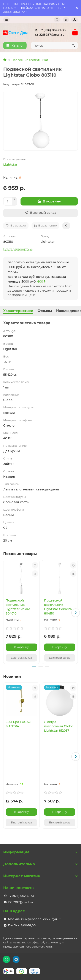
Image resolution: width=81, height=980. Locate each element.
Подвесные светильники (30, 60)
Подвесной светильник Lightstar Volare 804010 (18, 607)
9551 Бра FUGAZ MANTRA (18, 724)
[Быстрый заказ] (40, 213)
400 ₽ (41, 281)
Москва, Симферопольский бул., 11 (35, 919)
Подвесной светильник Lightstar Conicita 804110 (58, 607)
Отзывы (45, 311)
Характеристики (18, 311)
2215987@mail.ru (49, 35)
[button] (76, 613)
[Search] (54, 45)
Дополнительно (40, 864)
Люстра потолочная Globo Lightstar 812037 (59, 726)
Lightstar (10, 165)
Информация (40, 852)
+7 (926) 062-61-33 (49, 30)
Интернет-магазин (40, 876)
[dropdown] (6, 20)
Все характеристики (18, 249)
